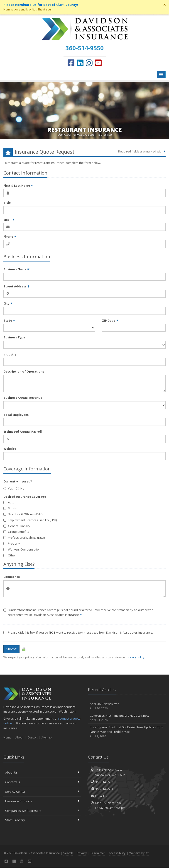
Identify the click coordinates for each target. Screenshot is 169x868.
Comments (12, 577)
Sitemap (47, 737)
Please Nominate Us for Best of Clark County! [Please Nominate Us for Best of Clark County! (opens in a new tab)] (41, 5)
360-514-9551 (104, 789)
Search (68, 853)
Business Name (16, 269)
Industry (10, 354)
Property (12, 543)
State (9, 320)
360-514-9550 (104, 782)
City (8, 303)
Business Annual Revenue (23, 398)
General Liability (17, 526)
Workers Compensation (22, 549)
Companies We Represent (42, 811)
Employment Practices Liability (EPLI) (30, 520)
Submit (11, 649)
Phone (10, 236)
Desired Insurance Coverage (25, 497)
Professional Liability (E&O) (24, 538)
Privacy (82, 853)
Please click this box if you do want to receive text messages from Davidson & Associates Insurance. (78, 632)
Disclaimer (98, 853)
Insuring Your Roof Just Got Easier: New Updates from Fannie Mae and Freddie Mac (127, 732)
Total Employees (16, 415)
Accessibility (117, 853)
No (20, 488)
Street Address (17, 286)
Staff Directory (42, 820)
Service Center (42, 792)
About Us (42, 772)
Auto (9, 502)
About (19, 737)
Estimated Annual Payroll (23, 431)
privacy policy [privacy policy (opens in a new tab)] (135, 657)
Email (9, 220)
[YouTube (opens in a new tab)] (98, 63)
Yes (8, 488)
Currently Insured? (18, 481)
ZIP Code (110, 320)
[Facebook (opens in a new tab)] (71, 63)
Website (10, 449)
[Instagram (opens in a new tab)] (89, 63)
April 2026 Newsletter (127, 706)
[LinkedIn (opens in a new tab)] (80, 63)
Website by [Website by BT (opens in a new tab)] (139, 853)
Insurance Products (42, 801)
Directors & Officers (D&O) (23, 514)
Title (7, 203)
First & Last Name (18, 185)
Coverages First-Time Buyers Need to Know (127, 718)
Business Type (14, 337)
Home (7, 737)
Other (10, 555)
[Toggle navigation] (161, 75)
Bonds (10, 508)
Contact (32, 737)
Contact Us (42, 782)
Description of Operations (24, 371)
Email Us (101, 796)
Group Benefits (16, 532)
